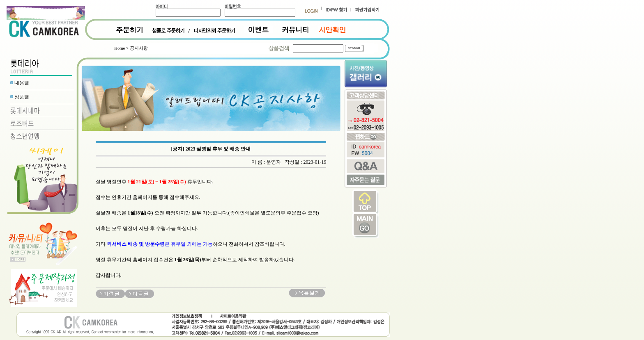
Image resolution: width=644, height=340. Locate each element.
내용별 (22, 83)
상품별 (22, 97)
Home (120, 48)
